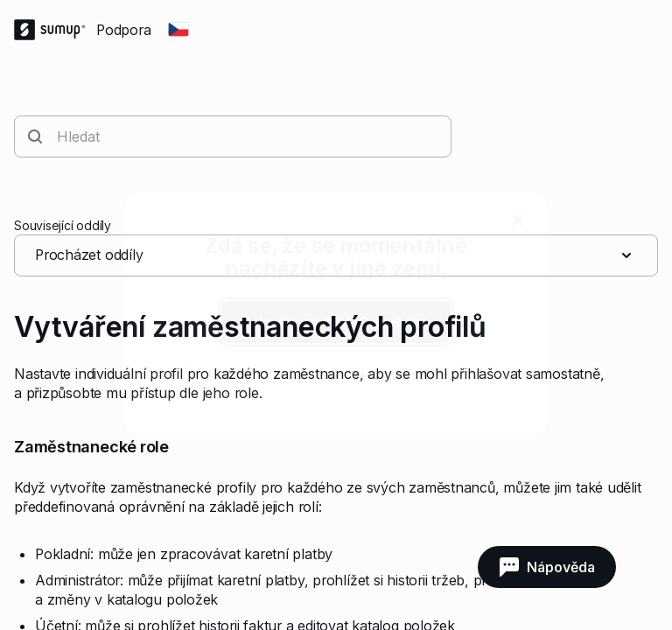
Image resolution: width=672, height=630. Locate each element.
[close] (518, 220)
